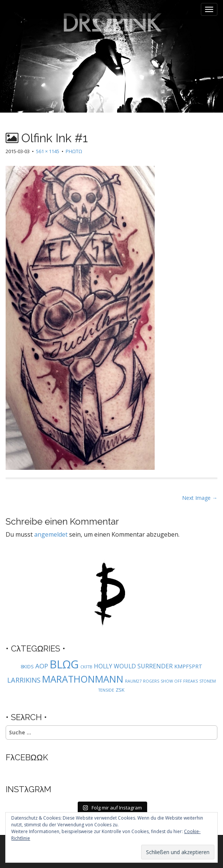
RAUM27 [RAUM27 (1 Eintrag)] (133, 681)
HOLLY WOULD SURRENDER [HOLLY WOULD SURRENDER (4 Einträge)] (133, 666)
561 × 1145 (48, 151)
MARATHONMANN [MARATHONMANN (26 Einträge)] (83, 679)
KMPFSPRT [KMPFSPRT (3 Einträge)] (188, 666)
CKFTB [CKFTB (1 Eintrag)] (86, 667)
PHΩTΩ (74, 151)
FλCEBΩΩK (27, 757)
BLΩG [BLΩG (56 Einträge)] (64, 664)
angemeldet (51, 534)
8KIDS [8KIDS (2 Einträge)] (27, 666)
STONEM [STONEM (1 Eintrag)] (208, 681)
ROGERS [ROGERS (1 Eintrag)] (151, 681)
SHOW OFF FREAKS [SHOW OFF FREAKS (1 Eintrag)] (179, 681)
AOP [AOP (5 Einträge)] (42, 666)
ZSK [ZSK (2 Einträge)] (120, 690)
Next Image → (200, 498)
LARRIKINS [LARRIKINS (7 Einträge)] (24, 680)
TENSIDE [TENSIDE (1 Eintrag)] (106, 690)
